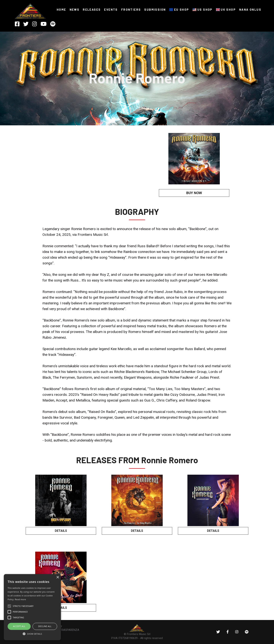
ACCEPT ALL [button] (19, 626)
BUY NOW (194, 193)
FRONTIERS (131, 10)
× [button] (58, 577)
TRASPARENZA (69, 630)
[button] (32, 634)
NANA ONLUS (250, 10)
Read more (20, 599)
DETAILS (61, 531)
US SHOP (203, 10)
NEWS (75, 10)
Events (111, 10)
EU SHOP (179, 10)
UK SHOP (226, 10)
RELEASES (92, 10)
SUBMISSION (155, 10)
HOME (61, 10)
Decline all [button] (45, 626)
